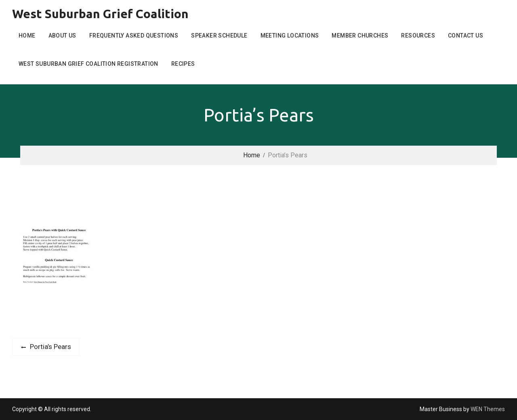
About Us (62, 36)
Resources (418, 36)
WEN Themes (488, 409)
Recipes (183, 64)
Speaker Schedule (219, 36)
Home (27, 36)
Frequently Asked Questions (134, 36)
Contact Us (466, 36)
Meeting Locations (290, 36)
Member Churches (360, 36)
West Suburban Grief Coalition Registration (88, 64)
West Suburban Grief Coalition (100, 14)
